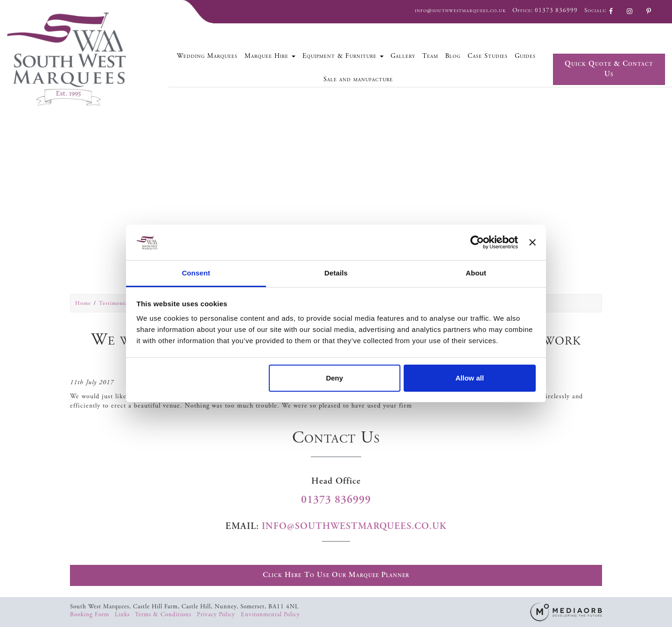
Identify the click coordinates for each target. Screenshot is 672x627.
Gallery (403, 56)
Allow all (470, 378)
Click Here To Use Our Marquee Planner (336, 575)
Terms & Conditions (164, 615)
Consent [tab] (196, 273)
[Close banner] (532, 242)
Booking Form (91, 615)
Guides (525, 56)
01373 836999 (556, 11)
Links (123, 615)
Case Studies (488, 56)
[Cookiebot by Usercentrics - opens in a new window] (477, 242)
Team (430, 56)
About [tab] (476, 273)
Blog (453, 56)
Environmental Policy (270, 615)
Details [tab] (336, 273)
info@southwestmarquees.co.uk (460, 11)
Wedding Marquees (207, 56)
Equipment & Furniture (343, 56)
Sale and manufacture (358, 79)
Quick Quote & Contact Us (609, 69)
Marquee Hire (270, 56)
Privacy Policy (217, 615)
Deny (334, 378)
